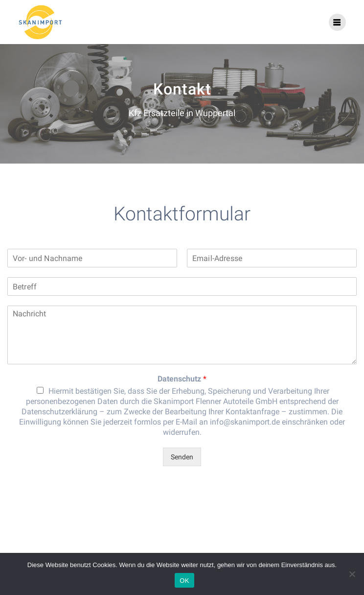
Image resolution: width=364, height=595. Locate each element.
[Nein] (352, 574)
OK (184, 581)
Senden (182, 457)
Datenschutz (182, 379)
